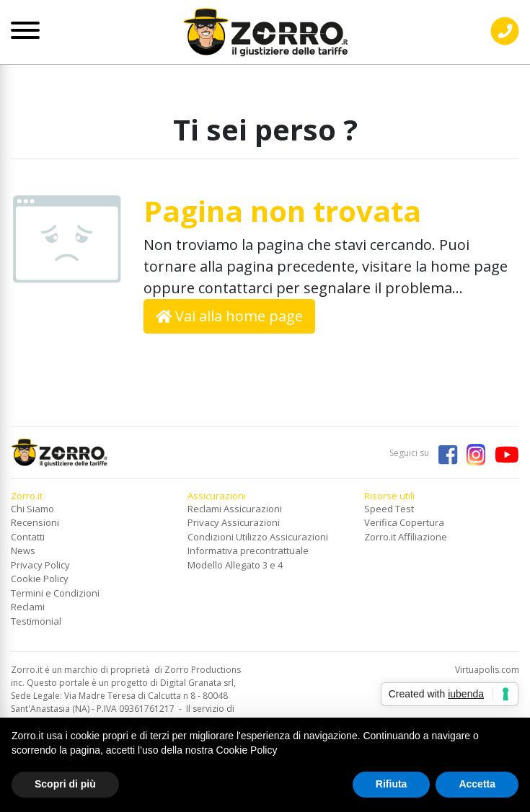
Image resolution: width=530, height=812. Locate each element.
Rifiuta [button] (392, 784)
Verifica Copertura (404, 522)
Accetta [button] (477, 784)
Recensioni (35, 522)
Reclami (28, 607)
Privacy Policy (40, 565)
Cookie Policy (40, 579)
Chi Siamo (32, 509)
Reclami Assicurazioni (235, 509)
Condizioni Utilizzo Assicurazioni (258, 537)
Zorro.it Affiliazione (406, 537)
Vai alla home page (230, 316)
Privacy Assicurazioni (234, 522)
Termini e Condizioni (55, 593)
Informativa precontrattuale (248, 550)
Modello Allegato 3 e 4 (235, 565)
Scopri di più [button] (65, 784)
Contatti (28, 537)
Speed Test (389, 509)
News (23, 550)
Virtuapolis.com (487, 670)
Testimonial (36, 621)
